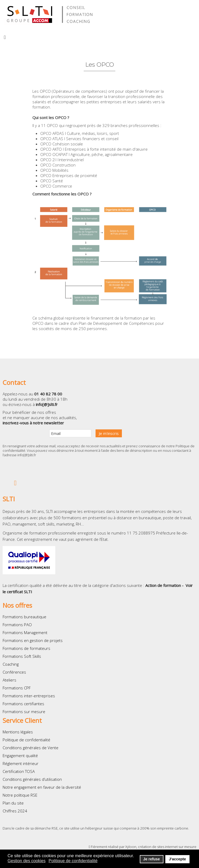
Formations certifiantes (23, 704)
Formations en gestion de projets (33, 640)
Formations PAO (17, 625)
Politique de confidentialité (26, 740)
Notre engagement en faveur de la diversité (42, 787)
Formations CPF (17, 688)
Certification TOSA (19, 771)
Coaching (11, 664)
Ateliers (9, 680)
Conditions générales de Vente (31, 748)
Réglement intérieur (21, 763)
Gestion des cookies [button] (27, 861)
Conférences (14, 672)
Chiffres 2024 (15, 811)
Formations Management (25, 632)
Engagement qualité (20, 756)
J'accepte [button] (177, 859)
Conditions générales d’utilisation (32, 779)
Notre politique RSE (20, 795)
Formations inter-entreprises (29, 696)
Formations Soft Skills (22, 656)
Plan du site (13, 803)
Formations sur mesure (24, 712)
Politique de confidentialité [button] (73, 861)
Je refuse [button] (151, 859)
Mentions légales (18, 732)
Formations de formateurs (26, 648)
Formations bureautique (24, 617)
